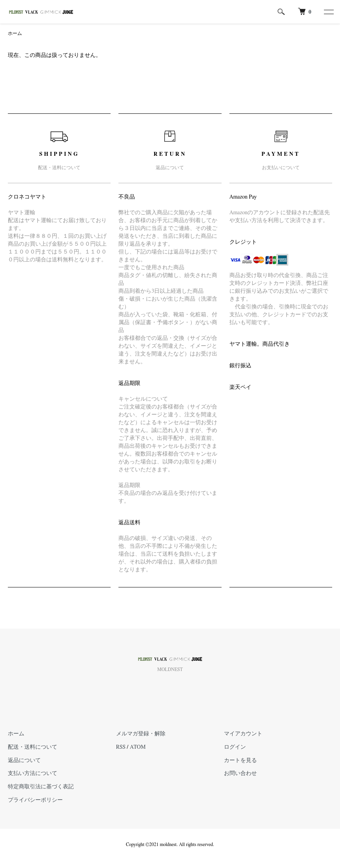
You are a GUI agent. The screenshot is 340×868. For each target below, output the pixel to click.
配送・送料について (33, 747)
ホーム (15, 33)
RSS (121, 747)
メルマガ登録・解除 (141, 734)
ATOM (138, 747)
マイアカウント (243, 734)
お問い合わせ (240, 773)
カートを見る (240, 760)
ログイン (235, 747)
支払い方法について (33, 773)
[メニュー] (328, 12)
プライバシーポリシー (35, 800)
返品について (24, 760)
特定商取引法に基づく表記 (41, 787)
